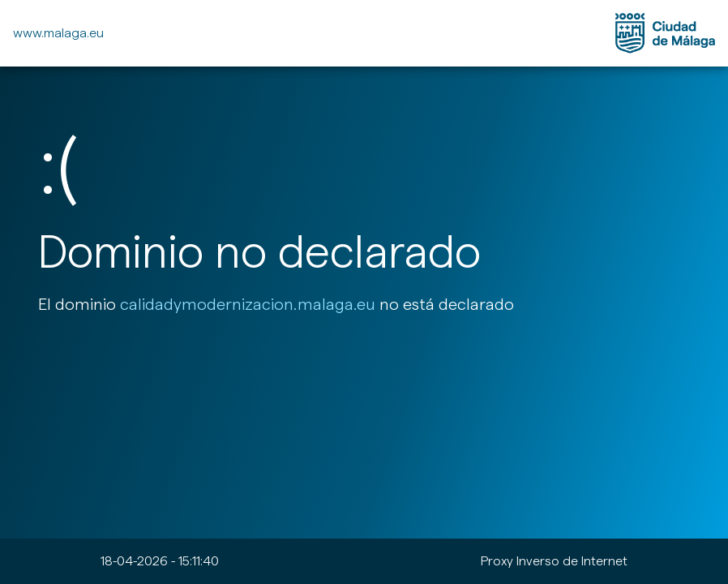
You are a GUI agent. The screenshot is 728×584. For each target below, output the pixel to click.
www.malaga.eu (58, 33)
